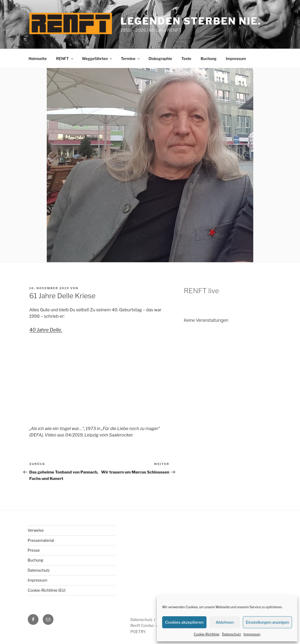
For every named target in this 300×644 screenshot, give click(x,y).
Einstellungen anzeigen (267, 622)
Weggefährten (98, 59)
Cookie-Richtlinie (207, 634)
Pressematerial (41, 540)
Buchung (209, 59)
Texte (186, 59)
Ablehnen (225, 622)
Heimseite (38, 59)
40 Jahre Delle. (46, 330)
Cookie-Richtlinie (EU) (47, 590)
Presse (34, 550)
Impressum (252, 634)
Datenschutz (231, 634)
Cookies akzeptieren (184, 622)
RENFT (65, 59)
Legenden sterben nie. (191, 21)
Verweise (36, 530)
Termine (131, 59)
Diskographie (160, 59)
